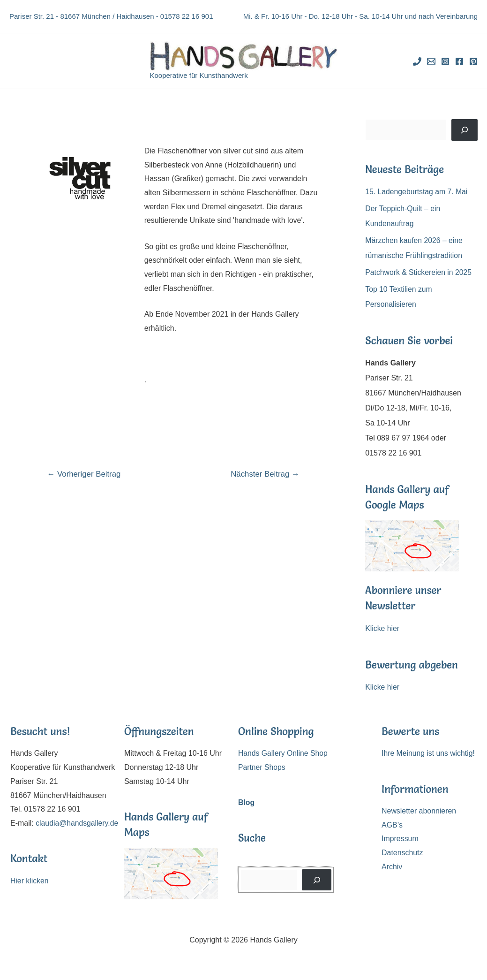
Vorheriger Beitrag (85, 474)
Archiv (392, 867)
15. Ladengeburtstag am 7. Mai (417, 192)
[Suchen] (465, 130)
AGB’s (392, 825)
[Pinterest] (473, 61)
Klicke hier (382, 628)
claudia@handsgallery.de (52, 837)
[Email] (431, 61)
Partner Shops (262, 767)
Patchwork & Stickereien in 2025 (419, 272)
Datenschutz (402, 853)
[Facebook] (459, 61)
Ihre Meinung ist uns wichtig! (429, 753)
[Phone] (417, 61)
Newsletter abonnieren (419, 811)
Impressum (400, 839)
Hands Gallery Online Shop (284, 753)
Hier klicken (30, 895)
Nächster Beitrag (265, 474)
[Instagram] (445, 61)
